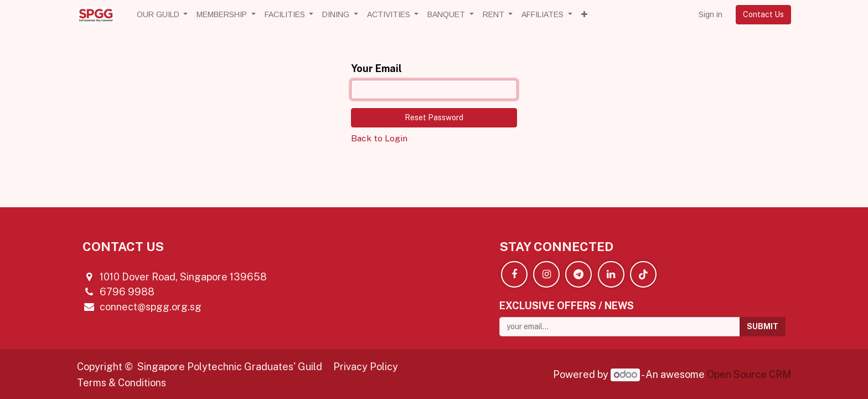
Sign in (711, 14)
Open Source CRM (749, 374)
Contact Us (763, 14)
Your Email (376, 68)
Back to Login (379, 138)
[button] (584, 15)
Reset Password (434, 117)
